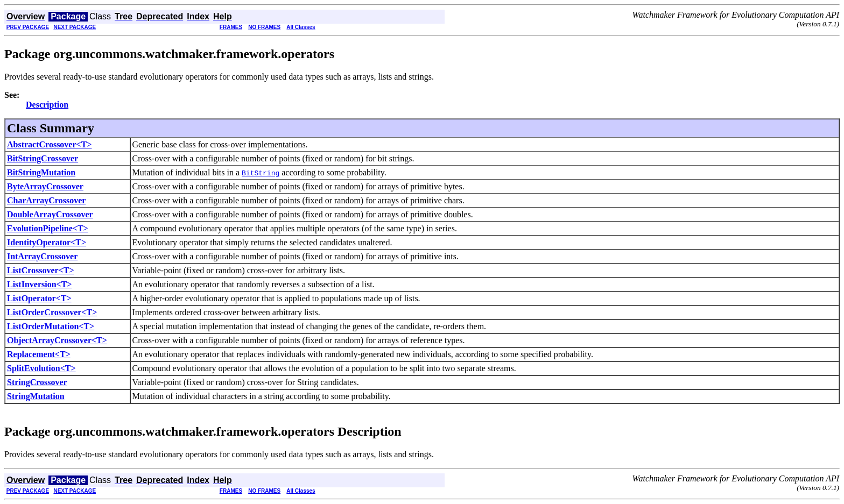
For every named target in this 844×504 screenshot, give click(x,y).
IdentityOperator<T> (47, 242)
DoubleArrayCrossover (50, 214)
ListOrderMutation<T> (51, 326)
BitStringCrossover (43, 158)
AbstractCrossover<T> (49, 144)
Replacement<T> (39, 354)
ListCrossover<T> (41, 270)
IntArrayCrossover (42, 256)
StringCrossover (37, 382)
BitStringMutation (41, 172)
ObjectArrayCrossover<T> (57, 340)
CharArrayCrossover (46, 200)
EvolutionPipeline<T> (48, 228)
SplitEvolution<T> (41, 368)
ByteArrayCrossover (45, 186)
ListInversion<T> (39, 284)
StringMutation (36, 396)
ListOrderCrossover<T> (52, 312)
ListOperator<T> (39, 298)
